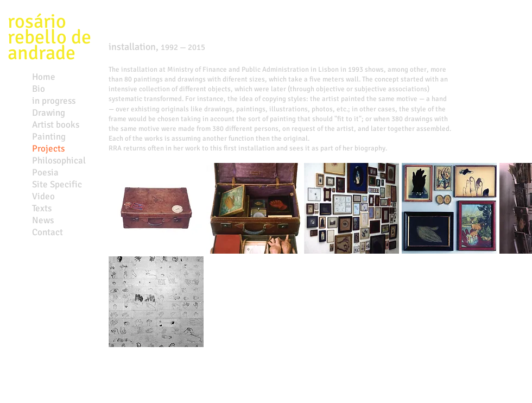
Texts (42, 208)
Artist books (56, 125)
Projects (48, 149)
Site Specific (57, 184)
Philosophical (59, 160)
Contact (47, 232)
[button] (156, 208)
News (43, 220)
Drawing (49, 113)
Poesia (45, 172)
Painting (49, 137)
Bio (39, 89)
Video (43, 196)
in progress (54, 101)
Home (44, 77)
